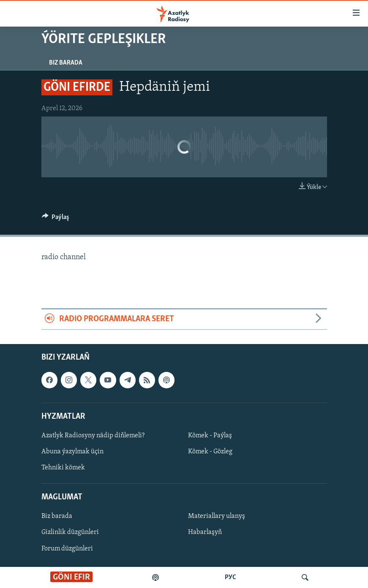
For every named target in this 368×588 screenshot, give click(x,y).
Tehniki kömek (63, 468)
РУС (230, 577)
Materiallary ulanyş (217, 516)
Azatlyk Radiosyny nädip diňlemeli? (93, 436)
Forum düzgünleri (67, 548)
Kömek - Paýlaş (210, 436)
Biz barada (66, 63)
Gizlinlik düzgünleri (70, 532)
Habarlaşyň (205, 532)
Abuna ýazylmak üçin (72, 452)
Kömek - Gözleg (210, 452)
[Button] (56, 219)
